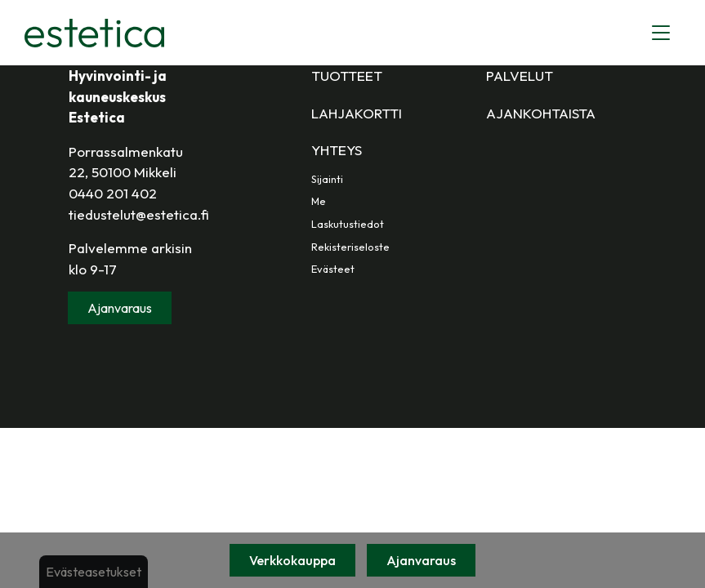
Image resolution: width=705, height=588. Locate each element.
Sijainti (327, 179)
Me (319, 201)
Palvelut (520, 76)
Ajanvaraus (421, 560)
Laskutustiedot (348, 224)
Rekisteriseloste (350, 247)
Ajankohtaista (541, 113)
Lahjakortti (357, 113)
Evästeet (333, 269)
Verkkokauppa (292, 560)
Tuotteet (347, 76)
